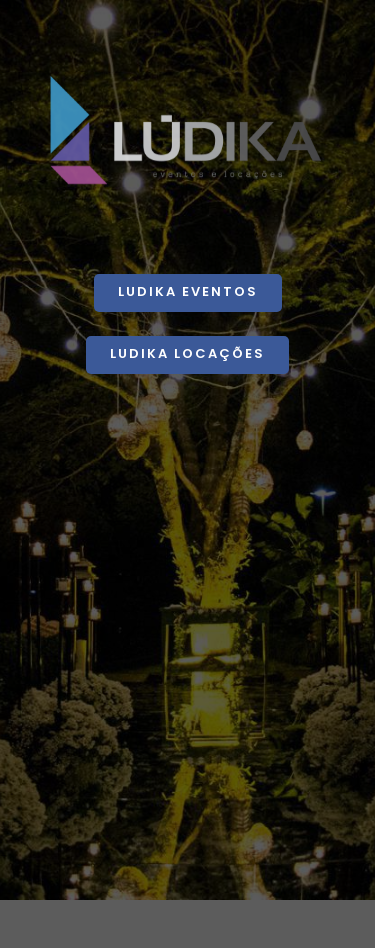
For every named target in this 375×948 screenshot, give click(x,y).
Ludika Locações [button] (187, 353)
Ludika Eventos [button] (188, 291)
